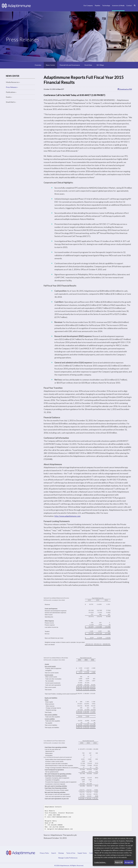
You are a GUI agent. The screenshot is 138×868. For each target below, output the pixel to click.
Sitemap (61, 853)
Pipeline (97, 5)
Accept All (129, 862)
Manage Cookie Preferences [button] (68, 858)
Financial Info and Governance (70, 65)
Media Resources (12, 82)
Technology (106, 5)
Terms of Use (71, 853)
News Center (50, 65)
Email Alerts (10, 102)
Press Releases (11, 87)
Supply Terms (82, 853)
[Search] (135, 8)
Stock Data (88, 65)
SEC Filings (100, 65)
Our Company (88, 5)
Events (8, 97)
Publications (11, 92)
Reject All (119, 862)
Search (54, 853)
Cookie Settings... (100, 862)
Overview (38, 65)
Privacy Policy (44, 853)
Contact (129, 5)
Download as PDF (125, 89)
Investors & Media (118, 5)
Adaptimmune (65, 865)
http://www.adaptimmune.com (67, 516)
